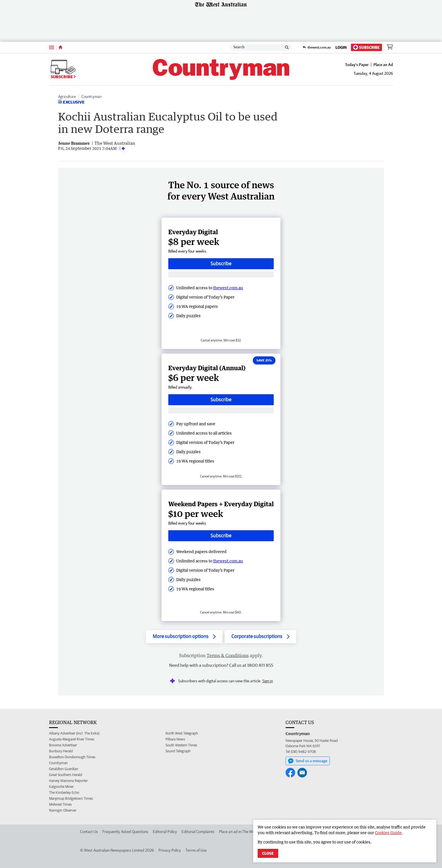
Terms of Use (196, 850)
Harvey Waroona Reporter (68, 781)
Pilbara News (175, 739)
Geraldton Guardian (64, 769)
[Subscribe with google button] (221, 274)
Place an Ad (383, 65)
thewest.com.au (228, 288)
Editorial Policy (165, 832)
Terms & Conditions (228, 656)
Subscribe (366, 47)
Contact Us (89, 832)
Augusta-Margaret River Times (72, 739)
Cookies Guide (388, 833)
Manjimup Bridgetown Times (71, 798)
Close (268, 853)
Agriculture (67, 97)
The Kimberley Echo (64, 793)
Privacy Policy (170, 850)
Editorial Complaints (198, 832)
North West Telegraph (182, 733)
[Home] (60, 47)
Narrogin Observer (63, 810)
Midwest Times (60, 804)
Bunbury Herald (61, 751)
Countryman (91, 97)
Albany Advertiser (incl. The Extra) (74, 733)
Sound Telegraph (178, 751)
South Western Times (181, 745)
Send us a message (308, 761)
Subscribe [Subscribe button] (221, 263)
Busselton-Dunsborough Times (72, 757)
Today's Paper (357, 65)
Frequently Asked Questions (125, 832)
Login (341, 47)
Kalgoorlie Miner (61, 787)
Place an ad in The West (238, 832)
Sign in (268, 681)
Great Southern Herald (66, 775)
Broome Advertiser (63, 745)
